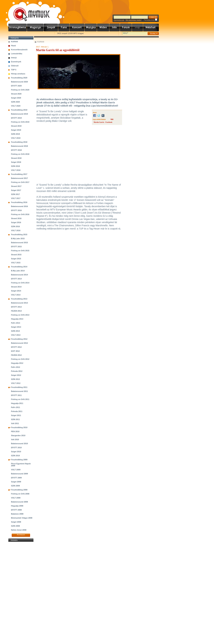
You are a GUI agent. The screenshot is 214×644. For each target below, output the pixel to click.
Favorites (15, 34)
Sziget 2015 (16, 259)
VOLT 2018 (16, 170)
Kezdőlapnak (29, 34)
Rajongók (64, 27)
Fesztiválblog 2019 (19, 110)
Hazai (13, 46)
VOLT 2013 (16, 335)
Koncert (77, 27)
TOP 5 (14, 70)
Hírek (35, 27)
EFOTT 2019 (16, 118)
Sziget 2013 (16, 327)
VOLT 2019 (16, 138)
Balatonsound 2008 (19, 502)
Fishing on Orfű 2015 (20, 251)
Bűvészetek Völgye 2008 (22, 518)
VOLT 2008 (16, 498)
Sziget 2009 (16, 482)
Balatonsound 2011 (19, 391)
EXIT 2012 (15, 351)
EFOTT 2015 (16, 247)
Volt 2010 (15, 439)
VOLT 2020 (16, 106)
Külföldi (14, 42)
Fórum (126, 27)
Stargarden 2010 (18, 435)
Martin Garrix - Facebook (103, 122)
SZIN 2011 (15, 419)
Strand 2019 (16, 126)
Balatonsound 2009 (19, 474)
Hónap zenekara (18, 74)
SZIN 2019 (15, 134)
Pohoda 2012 (17, 371)
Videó (103, 27)
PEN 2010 (15, 431)
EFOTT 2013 (16, 307)
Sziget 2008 (16, 522)
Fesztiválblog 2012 (19, 339)
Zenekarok (51, 27)
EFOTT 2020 (16, 86)
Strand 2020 (16, 94)
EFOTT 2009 (16, 478)
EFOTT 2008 (16, 510)
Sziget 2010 (16, 452)
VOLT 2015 (16, 263)
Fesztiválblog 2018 (19, 142)
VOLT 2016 (16, 230)
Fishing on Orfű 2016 (20, 214)
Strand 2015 (16, 255)
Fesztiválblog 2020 (19, 78)
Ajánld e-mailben (44, 34)
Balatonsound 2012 (19, 343)
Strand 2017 (16, 186)
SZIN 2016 (15, 226)
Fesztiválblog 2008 (19, 490)
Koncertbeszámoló (19, 50)
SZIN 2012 (15, 379)
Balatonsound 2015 (19, 243)
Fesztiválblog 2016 (19, 202)
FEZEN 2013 (16, 311)
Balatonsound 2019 (19, 114)
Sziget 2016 (16, 222)
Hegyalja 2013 (17, 319)
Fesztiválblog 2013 (19, 299)
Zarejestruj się (119, 20)
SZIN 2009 (15, 486)
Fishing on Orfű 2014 (20, 283)
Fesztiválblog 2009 (19, 460)
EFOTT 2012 (16, 347)
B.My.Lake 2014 (18, 271)
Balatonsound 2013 (19, 303)
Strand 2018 (16, 158)
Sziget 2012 (16, 375)
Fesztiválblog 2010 (19, 427)
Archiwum (21, 535)
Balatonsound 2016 (19, 206)
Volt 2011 (15, 423)
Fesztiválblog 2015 (19, 234)
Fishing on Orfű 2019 (20, 122)
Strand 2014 (16, 287)
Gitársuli (15, 66)
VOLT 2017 (16, 198)
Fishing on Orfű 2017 (20, 182)
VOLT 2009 (16, 470)
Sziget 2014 (16, 291)
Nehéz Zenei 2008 (19, 530)
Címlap (18, 27)
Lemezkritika (17, 54)
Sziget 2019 (16, 130)
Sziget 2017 (16, 190)
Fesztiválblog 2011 (19, 387)
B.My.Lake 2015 (18, 239)
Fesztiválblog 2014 (19, 267)
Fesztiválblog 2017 (19, 174)
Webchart (151, 27)
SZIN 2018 (15, 166)
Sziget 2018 (16, 162)
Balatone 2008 (17, 514)
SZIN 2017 (15, 194)
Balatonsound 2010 (19, 444)
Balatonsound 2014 (19, 275)
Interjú (14, 58)
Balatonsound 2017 (19, 178)
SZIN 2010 (15, 456)
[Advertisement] (21, 593)
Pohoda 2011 (17, 411)
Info (115, 27)
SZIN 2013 (15, 331)
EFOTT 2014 (16, 279)
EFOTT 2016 (16, 210)
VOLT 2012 (16, 383)
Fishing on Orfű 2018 (20, 154)
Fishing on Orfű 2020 (20, 90)
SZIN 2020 (15, 102)
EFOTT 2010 (16, 448)
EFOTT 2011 (16, 395)
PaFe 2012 (16, 367)
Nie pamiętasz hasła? (134, 20)
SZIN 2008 (15, 526)
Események (16, 62)
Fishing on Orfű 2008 (20, 494)
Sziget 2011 (16, 415)
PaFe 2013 (16, 323)
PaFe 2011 (16, 407)
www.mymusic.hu (29, 11)
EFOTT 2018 (16, 150)
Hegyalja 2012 (17, 363)
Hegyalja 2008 (17, 506)
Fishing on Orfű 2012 (20, 359)
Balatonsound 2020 (19, 82)
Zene (91, 27)
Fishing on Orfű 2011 (20, 399)
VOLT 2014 (16, 295)
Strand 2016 (16, 218)
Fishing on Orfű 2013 (20, 315)
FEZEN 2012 (16, 355)
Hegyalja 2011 (17, 403)
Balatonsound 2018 (19, 146)
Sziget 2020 (16, 98)
